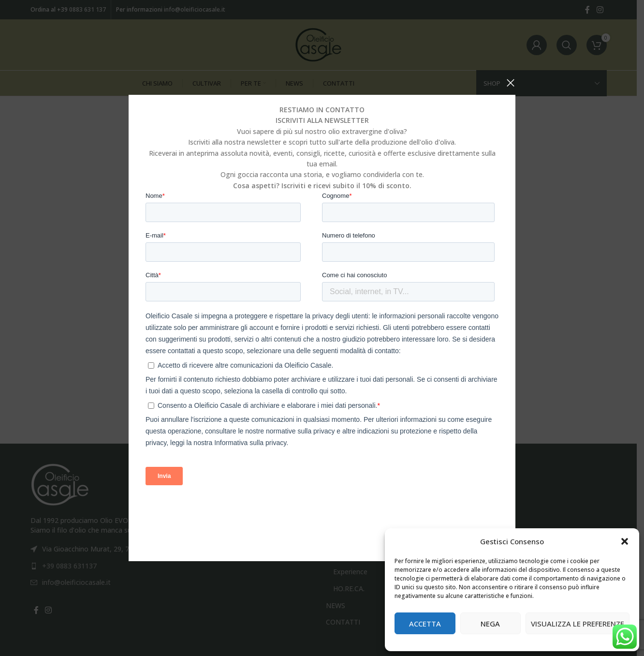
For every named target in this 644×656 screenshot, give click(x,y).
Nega (490, 624)
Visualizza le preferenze (578, 624)
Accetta (425, 624)
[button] (625, 541)
